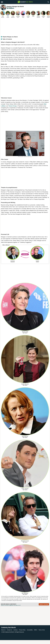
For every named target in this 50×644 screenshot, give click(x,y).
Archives (16, 630)
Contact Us (9, 630)
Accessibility (30, 630)
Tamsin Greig (12, 106)
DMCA (36, 630)
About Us (3, 630)
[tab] (25, 37)
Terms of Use (42, 630)
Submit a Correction (44, 604)
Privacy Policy (22, 630)
